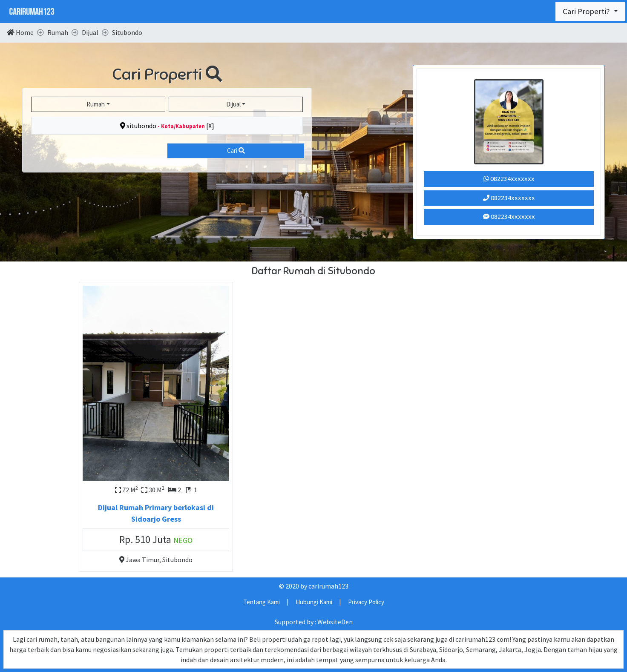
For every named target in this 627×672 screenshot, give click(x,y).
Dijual (233, 104)
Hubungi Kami (314, 602)
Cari (236, 151)
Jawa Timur (142, 560)
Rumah (96, 104)
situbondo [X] (167, 126)
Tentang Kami (262, 602)
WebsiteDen (335, 622)
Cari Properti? (587, 11)
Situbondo (177, 560)
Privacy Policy (366, 602)
